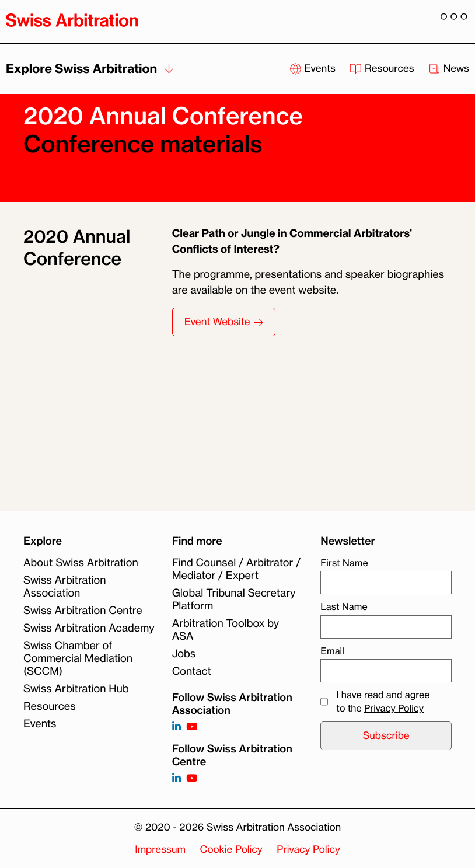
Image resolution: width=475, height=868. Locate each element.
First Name (344, 563)
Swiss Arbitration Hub (76, 689)
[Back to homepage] (72, 20)
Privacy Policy (394, 708)
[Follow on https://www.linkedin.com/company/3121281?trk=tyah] (177, 727)
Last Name (344, 606)
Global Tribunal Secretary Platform (234, 599)
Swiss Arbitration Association (65, 587)
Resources (50, 706)
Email (332, 651)
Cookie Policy (231, 850)
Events (40, 724)
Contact (192, 671)
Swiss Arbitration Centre (83, 611)
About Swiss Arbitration (81, 563)
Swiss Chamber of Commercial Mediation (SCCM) (78, 658)
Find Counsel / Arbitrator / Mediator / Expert (236, 569)
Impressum (160, 850)
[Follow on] (177, 778)
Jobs (184, 654)
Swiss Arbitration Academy (89, 628)
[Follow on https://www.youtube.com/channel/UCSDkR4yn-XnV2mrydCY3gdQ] (192, 727)
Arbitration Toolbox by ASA (226, 630)
